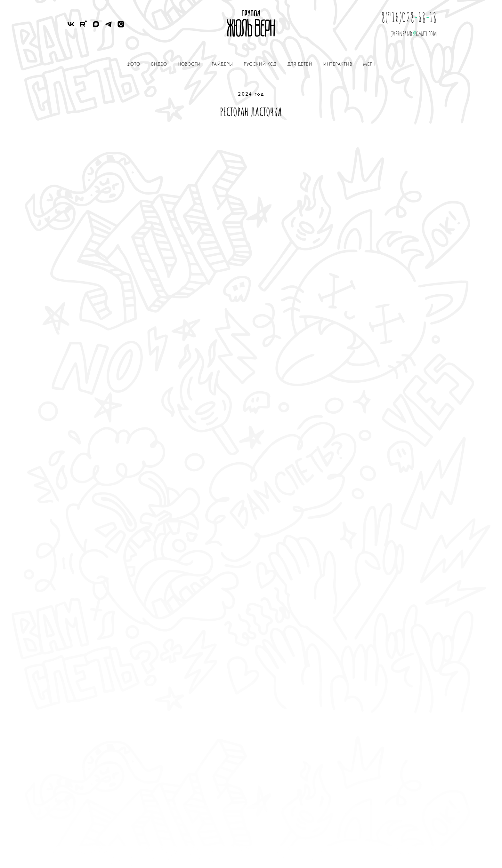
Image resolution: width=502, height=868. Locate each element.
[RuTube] (83, 24)
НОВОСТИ (189, 64)
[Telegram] (108, 24)
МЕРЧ (369, 64)
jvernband (402, 33)
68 (422, 17)
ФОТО (133, 64)
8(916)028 (398, 17)
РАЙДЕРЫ (222, 64)
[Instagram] (121, 24)
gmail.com (426, 33)
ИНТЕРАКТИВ (338, 64)
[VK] (71, 24)
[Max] (96, 24)
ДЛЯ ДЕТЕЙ (300, 64)
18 (433, 17)
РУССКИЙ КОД (260, 64)
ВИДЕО (159, 64)
